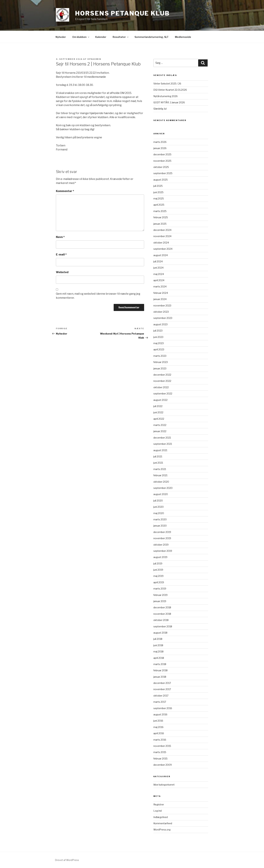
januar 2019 (160, 601)
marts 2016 (160, 740)
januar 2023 (160, 368)
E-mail (61, 255)
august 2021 (160, 450)
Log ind (158, 811)
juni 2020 (159, 507)
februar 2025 (161, 217)
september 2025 (163, 173)
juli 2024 (158, 261)
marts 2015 (160, 752)
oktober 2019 (161, 545)
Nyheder (61, 37)
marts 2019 (160, 589)
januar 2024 (160, 299)
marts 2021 (160, 469)
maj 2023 (159, 343)
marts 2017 (160, 702)
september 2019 (163, 551)
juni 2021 (158, 463)
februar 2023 (161, 362)
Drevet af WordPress (67, 860)
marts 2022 (160, 425)
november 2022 (162, 381)
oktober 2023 (161, 312)
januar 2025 (160, 224)
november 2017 (162, 689)
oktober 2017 (161, 696)
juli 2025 (158, 186)
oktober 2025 (161, 167)
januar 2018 (160, 677)
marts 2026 (160, 142)
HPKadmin (94, 59)
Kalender (101, 37)
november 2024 (162, 236)
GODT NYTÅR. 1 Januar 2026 (169, 102)
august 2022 (160, 400)
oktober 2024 (161, 243)
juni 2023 (158, 337)
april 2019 (159, 582)
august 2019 (160, 557)
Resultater (121, 37)
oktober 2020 (161, 482)
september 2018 (163, 626)
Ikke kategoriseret (164, 785)
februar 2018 (160, 670)
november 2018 (162, 614)
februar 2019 (160, 595)
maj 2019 (158, 576)
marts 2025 (160, 211)
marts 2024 (160, 287)
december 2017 (162, 683)
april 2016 (159, 733)
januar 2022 (160, 431)
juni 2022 (158, 412)
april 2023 (159, 349)
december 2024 (162, 230)
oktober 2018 (161, 620)
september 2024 (163, 249)
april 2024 (159, 280)
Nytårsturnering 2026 (166, 96)
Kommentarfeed (163, 823)
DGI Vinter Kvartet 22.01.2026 (170, 90)
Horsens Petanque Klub (122, 13)
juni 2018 (158, 645)
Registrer (159, 804)
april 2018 (159, 658)
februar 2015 (160, 759)
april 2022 (159, 419)
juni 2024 (158, 268)
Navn (60, 237)
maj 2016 (158, 727)
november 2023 (162, 306)
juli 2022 (158, 406)
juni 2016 (158, 721)
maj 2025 (159, 198)
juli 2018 (158, 639)
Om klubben (81, 37)
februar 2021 (160, 475)
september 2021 (163, 444)
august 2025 (161, 180)
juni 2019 (158, 570)
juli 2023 (158, 331)
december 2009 (163, 765)
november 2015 (162, 746)
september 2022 (163, 394)
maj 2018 (158, 652)
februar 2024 (161, 293)
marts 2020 (160, 519)
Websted (62, 272)
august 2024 (161, 255)
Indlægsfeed (161, 817)
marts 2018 (160, 664)
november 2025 (162, 161)
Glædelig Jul (160, 109)
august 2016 (160, 714)
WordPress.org (162, 830)
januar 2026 (160, 148)
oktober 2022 (161, 387)
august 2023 (160, 324)
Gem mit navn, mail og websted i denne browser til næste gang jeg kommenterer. (98, 296)
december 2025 (162, 154)
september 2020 (163, 488)
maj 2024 (159, 274)
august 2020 (161, 494)
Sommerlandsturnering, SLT (152, 37)
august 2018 (160, 633)
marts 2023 (160, 356)
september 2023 (163, 318)
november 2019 (162, 538)
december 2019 (162, 532)
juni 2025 (158, 192)
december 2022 (162, 375)
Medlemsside (183, 37)
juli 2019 (158, 563)
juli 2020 (158, 501)
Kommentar (65, 191)
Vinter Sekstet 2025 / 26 (167, 84)
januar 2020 (160, 526)
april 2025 (159, 205)
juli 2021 (158, 456)
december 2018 (162, 607)
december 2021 (162, 438)
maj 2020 (159, 513)
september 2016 (163, 708)
